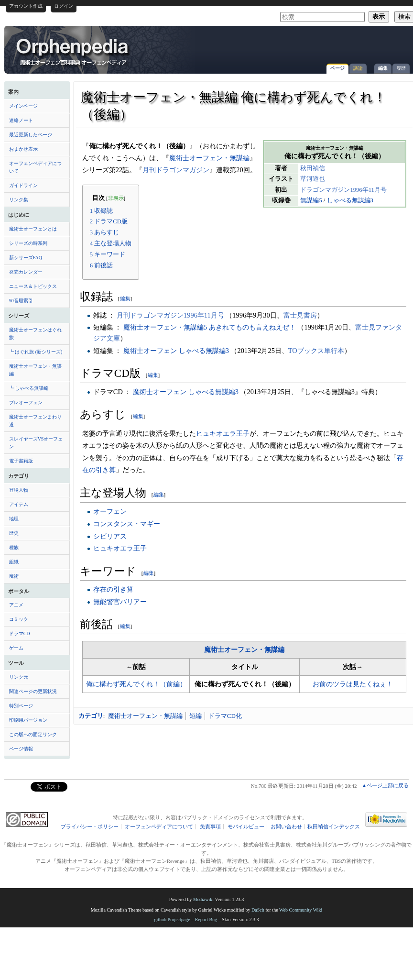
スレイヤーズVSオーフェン (36, 443)
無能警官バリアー (120, 602)
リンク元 (19, 677)
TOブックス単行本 (316, 351)
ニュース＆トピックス (33, 286)
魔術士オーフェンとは (33, 229)
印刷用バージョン (28, 720)
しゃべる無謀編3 (350, 200)
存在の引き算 (113, 589)
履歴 (401, 68)
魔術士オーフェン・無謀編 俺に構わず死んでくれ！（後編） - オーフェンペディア (73, 51)
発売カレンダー (26, 272)
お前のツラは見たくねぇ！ (353, 684)
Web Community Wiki (301, 910)
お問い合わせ (286, 827)
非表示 (116, 198)
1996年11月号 (368, 190)
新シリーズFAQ (26, 258)
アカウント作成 (26, 6)
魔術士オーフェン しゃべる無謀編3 (176, 351)
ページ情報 (21, 749)
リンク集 (19, 200)
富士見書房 (300, 315)
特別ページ (21, 706)
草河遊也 (313, 179)
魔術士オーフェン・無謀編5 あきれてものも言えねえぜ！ (210, 327)
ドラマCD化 (225, 716)
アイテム (19, 504)
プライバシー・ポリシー (90, 827)
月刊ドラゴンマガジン (176, 170)
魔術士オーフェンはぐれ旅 (35, 334)
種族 (14, 547)
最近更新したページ (31, 135)
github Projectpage (172, 919)
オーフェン (110, 511)
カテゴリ (91, 716)
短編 (196, 716)
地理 (14, 519)
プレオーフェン (26, 402)
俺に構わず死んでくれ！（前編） (136, 684)
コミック (19, 619)
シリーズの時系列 (28, 243)
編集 (383, 68)
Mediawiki (203, 899)
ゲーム (16, 648)
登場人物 (19, 490)
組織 (14, 562)
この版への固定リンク (33, 734)
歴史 (14, 533)
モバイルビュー (246, 827)
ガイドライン (23, 185)
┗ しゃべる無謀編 (29, 388)
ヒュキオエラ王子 (223, 433)
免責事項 (210, 827)
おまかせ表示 (23, 149)
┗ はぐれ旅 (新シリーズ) (36, 352)
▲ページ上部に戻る (385, 785)
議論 (358, 68)
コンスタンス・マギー (127, 524)
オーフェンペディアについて (35, 167)
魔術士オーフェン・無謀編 (35, 370)
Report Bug (206, 919)
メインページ (23, 106)
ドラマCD (20, 633)
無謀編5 (311, 200)
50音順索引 (21, 301)
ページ (337, 68)
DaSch (258, 910)
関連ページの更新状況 (33, 691)
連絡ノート (21, 120)
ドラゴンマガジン (325, 190)
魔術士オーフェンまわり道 (35, 421)
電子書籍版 (21, 461)
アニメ (16, 605)
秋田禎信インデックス (334, 827)
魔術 (14, 576)
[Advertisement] (299, 45)
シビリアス (110, 536)
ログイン (64, 6)
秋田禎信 (313, 168)
